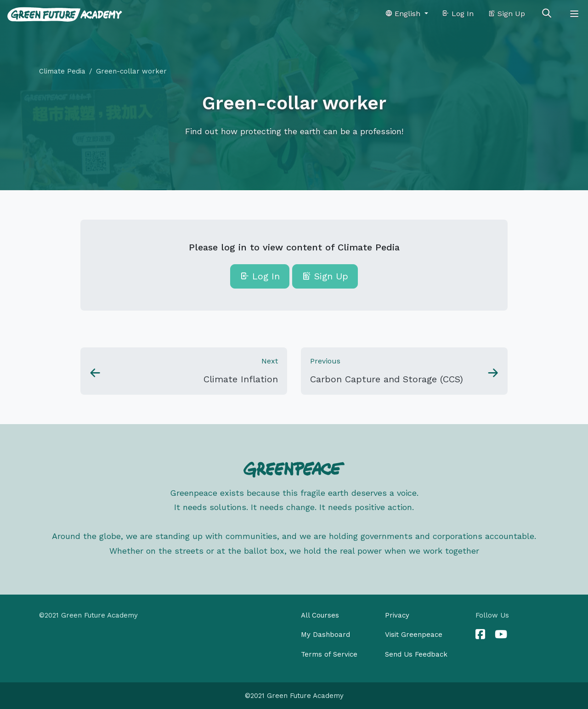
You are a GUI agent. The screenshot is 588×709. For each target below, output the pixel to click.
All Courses (320, 615)
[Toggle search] (547, 14)
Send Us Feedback (416, 654)
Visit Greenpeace (414, 635)
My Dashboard (325, 635)
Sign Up (506, 14)
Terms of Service (329, 654)
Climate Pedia (62, 71)
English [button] (404, 14)
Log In (458, 14)
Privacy (397, 615)
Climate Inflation (241, 379)
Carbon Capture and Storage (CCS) (387, 379)
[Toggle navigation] (574, 14)
